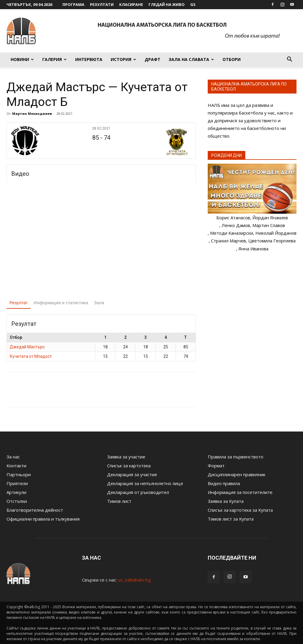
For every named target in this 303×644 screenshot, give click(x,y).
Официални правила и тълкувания (43, 519)
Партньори (19, 474)
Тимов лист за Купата (231, 519)
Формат (216, 466)
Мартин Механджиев (32, 113)
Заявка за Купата (226, 501)
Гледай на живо (167, 4)
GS (193, 4)
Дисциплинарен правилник (237, 474)
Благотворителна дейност (35, 510)
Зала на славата (191, 59)
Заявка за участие (126, 457)
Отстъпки (17, 501)
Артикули (16, 492)
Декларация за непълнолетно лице (145, 483)
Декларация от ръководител (138, 492)
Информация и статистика (61, 303)
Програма (73, 4)
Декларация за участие (132, 474)
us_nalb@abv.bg (134, 580)
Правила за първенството (236, 457)
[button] (289, 60)
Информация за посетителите (240, 492)
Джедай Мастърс (27, 347)
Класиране (131, 4)
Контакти (16, 466)
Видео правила (224, 483)
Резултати (102, 4)
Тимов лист (119, 501)
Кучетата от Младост (31, 356)
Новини (22, 59)
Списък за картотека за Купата (240, 510)
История (123, 59)
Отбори (232, 59)
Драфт (153, 59)
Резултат (19, 303)
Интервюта (89, 59)
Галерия (54, 59)
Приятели (17, 483)
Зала (99, 303)
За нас (13, 457)
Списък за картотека (129, 466)
